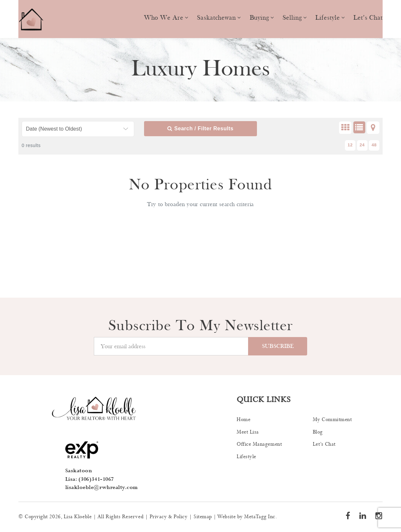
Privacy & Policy (169, 517)
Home (243, 420)
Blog (318, 432)
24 (362, 145)
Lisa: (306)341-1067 (90, 479)
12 (350, 145)
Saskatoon (79, 471)
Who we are (164, 18)
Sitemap (203, 517)
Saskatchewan (216, 18)
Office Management (259, 444)
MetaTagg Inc (260, 517)
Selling (292, 18)
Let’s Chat (368, 18)
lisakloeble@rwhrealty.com (102, 488)
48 (374, 145)
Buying (259, 18)
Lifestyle (327, 18)
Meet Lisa (248, 432)
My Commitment (332, 420)
